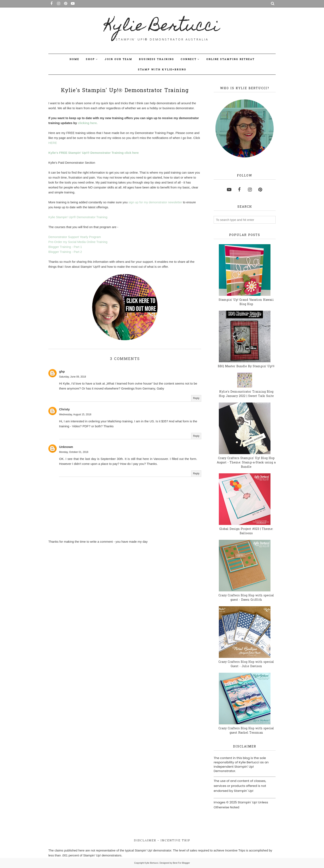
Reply (196, 398)
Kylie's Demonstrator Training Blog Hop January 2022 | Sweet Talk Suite (246, 394)
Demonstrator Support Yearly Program (75, 237)
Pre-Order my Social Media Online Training (78, 242)
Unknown (66, 447)
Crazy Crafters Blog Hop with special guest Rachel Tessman (246, 731)
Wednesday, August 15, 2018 (75, 414)
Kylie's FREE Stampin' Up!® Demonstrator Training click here (94, 153)
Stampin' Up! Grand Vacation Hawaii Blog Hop (246, 302)
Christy (64, 409)
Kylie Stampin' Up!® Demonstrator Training (78, 217)
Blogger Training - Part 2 (65, 252)
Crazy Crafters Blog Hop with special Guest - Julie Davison (246, 664)
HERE (53, 143)
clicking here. (88, 123)
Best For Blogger (181, 863)
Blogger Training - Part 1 (65, 247)
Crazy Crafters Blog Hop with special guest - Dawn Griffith (246, 598)
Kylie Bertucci (162, 27)
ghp (62, 371)
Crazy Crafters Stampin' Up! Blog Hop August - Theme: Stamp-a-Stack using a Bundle (246, 463)
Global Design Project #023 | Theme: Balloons (246, 531)
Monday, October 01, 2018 (74, 452)
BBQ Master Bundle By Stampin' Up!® (246, 367)
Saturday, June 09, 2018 (73, 377)
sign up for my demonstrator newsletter (155, 202)
